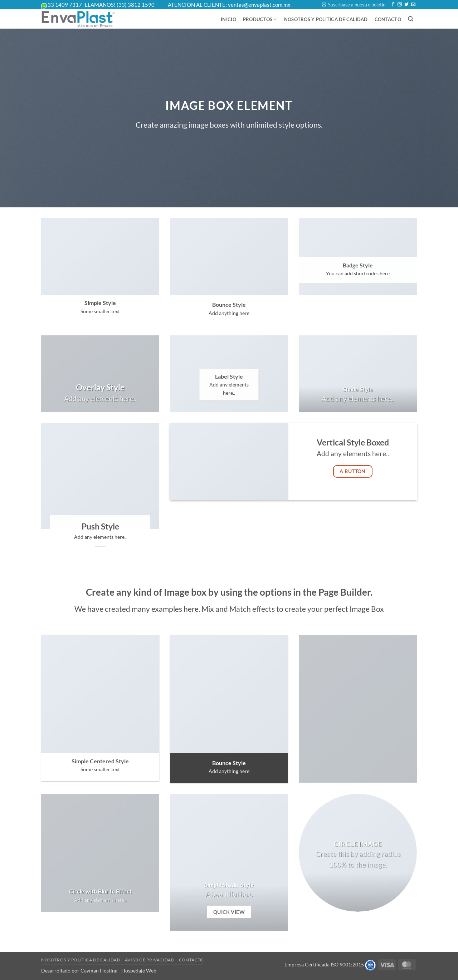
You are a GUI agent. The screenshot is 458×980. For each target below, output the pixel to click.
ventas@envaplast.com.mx (259, 5)
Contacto (388, 19)
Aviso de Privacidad (150, 960)
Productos (260, 19)
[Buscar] (411, 19)
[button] (354, 5)
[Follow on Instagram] (400, 5)
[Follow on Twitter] (406, 5)
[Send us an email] (413, 5)
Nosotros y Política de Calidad (326, 19)
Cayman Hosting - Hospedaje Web (118, 971)
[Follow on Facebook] (393, 5)
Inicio (228, 19)
